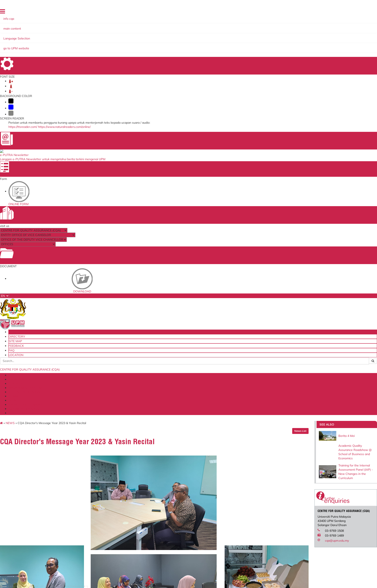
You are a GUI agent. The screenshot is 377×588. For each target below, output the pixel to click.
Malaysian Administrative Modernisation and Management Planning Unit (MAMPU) (183, 491)
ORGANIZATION (44, 33)
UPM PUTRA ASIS (238, 500)
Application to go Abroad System (103, 493)
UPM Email (233, 493)
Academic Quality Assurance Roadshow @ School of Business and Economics (355, 72)
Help (11, 536)
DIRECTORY (310, 11)
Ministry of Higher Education (172, 479)
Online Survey (90, 482)
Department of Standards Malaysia (177, 499)
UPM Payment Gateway (242, 486)
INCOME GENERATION (233, 33)
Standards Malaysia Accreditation (248, 482)
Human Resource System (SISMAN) (105, 486)
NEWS (18, 44)
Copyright (92, 536)
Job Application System (97, 496)
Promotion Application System (101, 500)
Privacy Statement (71, 536)
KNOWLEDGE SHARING (197, 33)
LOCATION (362, 11)
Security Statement (45, 536)
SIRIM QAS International (170, 482)
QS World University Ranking (173, 496)
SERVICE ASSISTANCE (268, 33)
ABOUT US (23, 33)
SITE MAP (325, 11)
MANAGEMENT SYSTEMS (93, 33)
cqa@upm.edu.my (345, 176)
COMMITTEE (158, 33)
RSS (103, 536)
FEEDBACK (340, 11)
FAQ (351, 11)
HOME (297, 11)
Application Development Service (248, 496)
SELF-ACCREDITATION (130, 33)
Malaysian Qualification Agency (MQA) (179, 486)
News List (309, 52)
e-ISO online (234, 489)
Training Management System (101, 489)
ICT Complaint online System (100, 479)
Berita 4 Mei (350, 55)
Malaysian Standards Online (244, 479)
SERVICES (65, 33)
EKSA (173, 33)
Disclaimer (23, 536)
